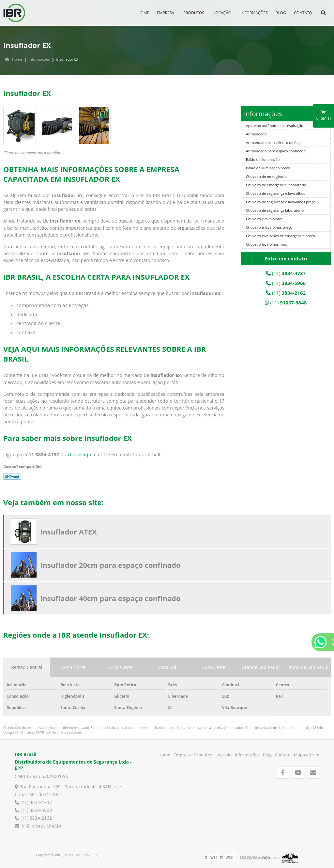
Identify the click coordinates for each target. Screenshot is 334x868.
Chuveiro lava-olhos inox (266, 244)
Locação (222, 13)
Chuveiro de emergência (266, 176)
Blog (281, 13)
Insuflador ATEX (68, 532)
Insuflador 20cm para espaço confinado (110, 565)
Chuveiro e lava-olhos (264, 219)
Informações (254, 13)
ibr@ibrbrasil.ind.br (38, 826)
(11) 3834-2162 (33, 818)
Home (144, 13)
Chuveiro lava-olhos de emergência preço (281, 236)
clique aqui (80, 454)
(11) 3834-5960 (33, 810)
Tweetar (12, 476)
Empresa (166, 13)
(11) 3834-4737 (33, 802)
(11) (286, 273)
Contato (303, 13)
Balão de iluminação (263, 159)
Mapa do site (307, 755)
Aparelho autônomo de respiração (275, 125)
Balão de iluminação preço (268, 168)
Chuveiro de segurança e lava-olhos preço (281, 202)
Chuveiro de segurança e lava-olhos (275, 193)
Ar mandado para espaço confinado (276, 151)
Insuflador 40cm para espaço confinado (110, 598)
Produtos (194, 13)
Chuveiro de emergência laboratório (276, 185)
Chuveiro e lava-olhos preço (269, 227)
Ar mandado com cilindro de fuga (274, 142)
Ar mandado (256, 134)
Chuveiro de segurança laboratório (275, 210)
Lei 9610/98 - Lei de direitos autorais (54, 732)
